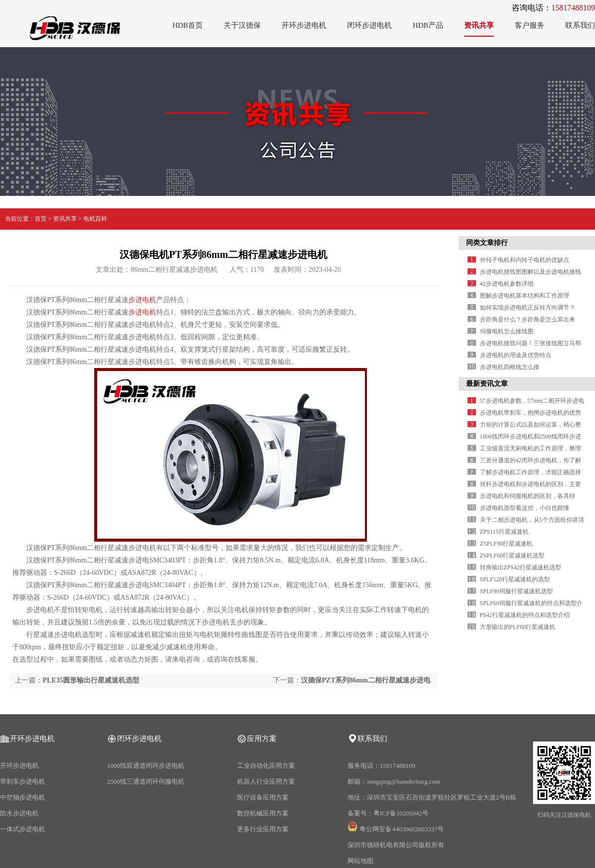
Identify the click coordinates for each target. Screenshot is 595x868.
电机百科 (95, 219)
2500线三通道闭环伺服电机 (146, 781)
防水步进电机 (19, 813)
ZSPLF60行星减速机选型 (512, 556)
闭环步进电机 (369, 25)
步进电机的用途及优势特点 (516, 355)
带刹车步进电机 (23, 781)
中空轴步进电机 (23, 797)
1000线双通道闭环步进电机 (146, 766)
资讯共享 (479, 25)
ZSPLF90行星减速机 (506, 544)
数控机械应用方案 (263, 813)
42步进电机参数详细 (507, 284)
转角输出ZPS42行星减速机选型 (521, 567)
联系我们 (580, 25)
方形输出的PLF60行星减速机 (518, 627)
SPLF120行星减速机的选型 (515, 579)
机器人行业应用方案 (266, 781)
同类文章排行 (487, 243)
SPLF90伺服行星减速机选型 (516, 591)
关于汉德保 (242, 25)
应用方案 (262, 739)
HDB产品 (428, 25)
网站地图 (360, 861)
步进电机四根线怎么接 (510, 367)
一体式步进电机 (23, 829)
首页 (41, 219)
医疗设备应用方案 (263, 797)
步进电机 (142, 300)
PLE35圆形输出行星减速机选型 (91, 680)
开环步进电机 (304, 25)
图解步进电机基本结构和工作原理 (525, 296)
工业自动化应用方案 (266, 766)
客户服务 (530, 25)
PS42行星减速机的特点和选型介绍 (525, 615)
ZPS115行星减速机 (504, 532)
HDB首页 (188, 25)
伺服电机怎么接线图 (507, 331)
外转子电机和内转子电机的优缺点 (525, 260)
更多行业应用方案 (263, 829)
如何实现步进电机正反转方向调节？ (528, 308)
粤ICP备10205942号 (401, 813)
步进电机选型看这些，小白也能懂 (525, 508)
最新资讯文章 (487, 384)
